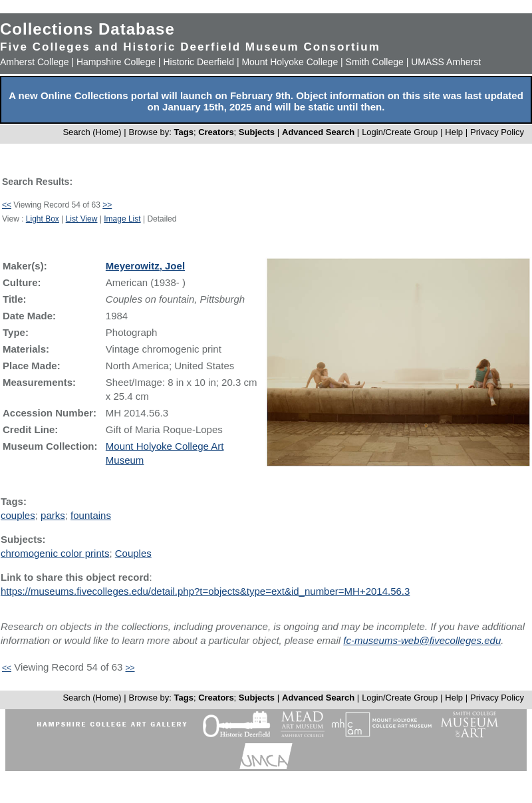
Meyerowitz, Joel (145, 266)
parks (53, 515)
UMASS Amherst (446, 62)
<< (7, 205)
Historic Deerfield (199, 62)
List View (82, 219)
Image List (122, 219)
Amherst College (35, 62)
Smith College (375, 62)
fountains (91, 515)
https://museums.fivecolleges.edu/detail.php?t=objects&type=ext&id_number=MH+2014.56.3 (205, 591)
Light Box (43, 219)
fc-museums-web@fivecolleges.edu (422, 640)
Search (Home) (92, 132)
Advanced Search (318, 132)
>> (107, 205)
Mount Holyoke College (290, 62)
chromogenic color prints (55, 553)
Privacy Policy (497, 132)
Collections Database (87, 29)
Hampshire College (116, 62)
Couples (133, 553)
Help (454, 132)
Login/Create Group (401, 132)
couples (18, 515)
